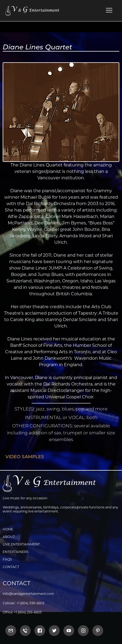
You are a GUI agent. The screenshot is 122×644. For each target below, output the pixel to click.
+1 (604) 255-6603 (28, 612)
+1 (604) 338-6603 (30, 603)
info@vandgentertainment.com (28, 594)
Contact (11, 567)
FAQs (7, 559)
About (9, 537)
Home (8, 529)
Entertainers (16, 552)
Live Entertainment (21, 544)
